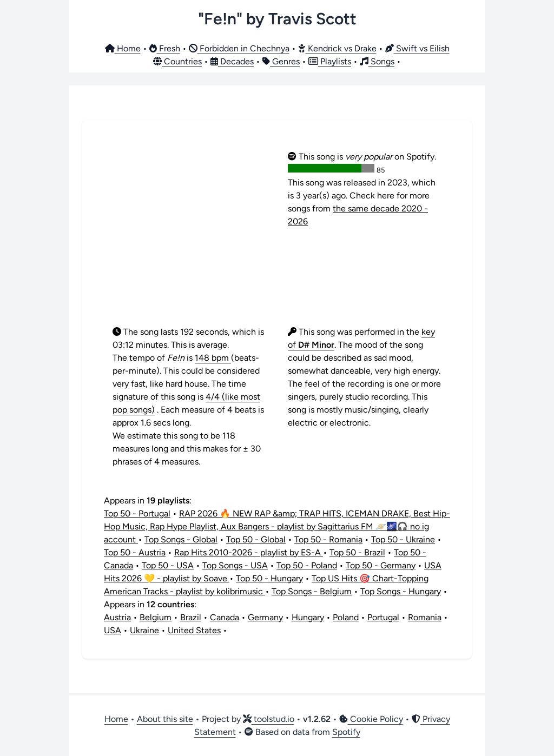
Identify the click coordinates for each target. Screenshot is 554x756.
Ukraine (144, 630)
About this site (165, 719)
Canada (225, 617)
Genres (281, 61)
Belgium (156, 617)
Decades (232, 61)
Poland (346, 617)
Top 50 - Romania (328, 539)
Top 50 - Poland (307, 565)
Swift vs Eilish (417, 48)
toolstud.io (269, 719)
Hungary (308, 617)
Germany (265, 617)
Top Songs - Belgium (312, 591)
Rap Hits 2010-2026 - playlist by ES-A (249, 552)
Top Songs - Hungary (401, 591)
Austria (117, 617)
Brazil (191, 617)
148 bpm (213, 358)
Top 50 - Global (256, 539)
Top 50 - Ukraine (403, 539)
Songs (377, 61)
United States (194, 630)
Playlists (330, 61)
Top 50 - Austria (135, 552)
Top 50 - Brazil (357, 552)
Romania (425, 617)
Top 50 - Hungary (269, 578)
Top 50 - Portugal (137, 513)
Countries (177, 61)
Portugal (383, 617)
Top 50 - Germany (381, 565)
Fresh (165, 48)
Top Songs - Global (181, 539)
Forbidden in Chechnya (239, 48)
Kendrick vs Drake (337, 48)
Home (123, 48)
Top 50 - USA (168, 565)
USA (113, 630)
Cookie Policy (371, 719)
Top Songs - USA (235, 565)
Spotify (346, 732)
